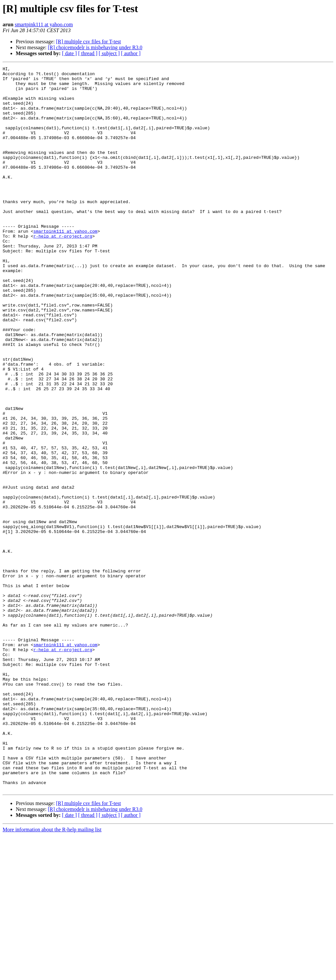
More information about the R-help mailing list (52, 974)
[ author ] (131, 53)
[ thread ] (88, 53)
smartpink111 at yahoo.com (44, 24)
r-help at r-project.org (63, 270)
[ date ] (69, 53)
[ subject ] (109, 53)
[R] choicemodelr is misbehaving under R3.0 (95, 47)
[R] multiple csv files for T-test (89, 42)
